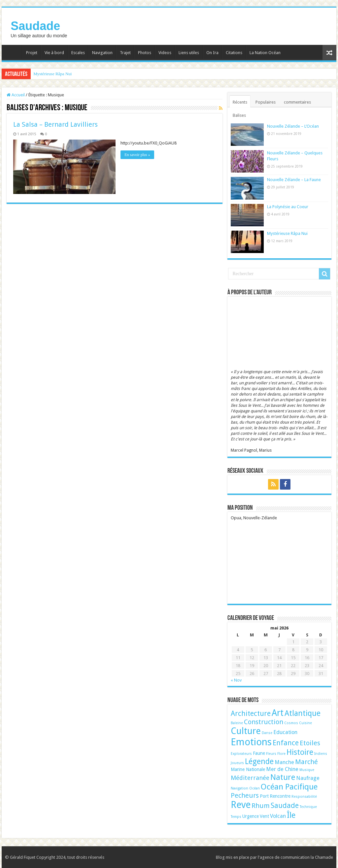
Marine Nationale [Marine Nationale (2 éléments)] (248, 769)
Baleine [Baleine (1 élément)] (237, 723)
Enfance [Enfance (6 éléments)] (286, 743)
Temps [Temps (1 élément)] (236, 817)
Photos (145, 53)
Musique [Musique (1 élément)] (307, 770)
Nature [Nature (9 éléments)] (283, 777)
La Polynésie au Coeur (288, 207)
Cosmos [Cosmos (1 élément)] (291, 723)
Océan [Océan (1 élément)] (254, 788)
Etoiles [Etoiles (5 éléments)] (310, 743)
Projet (32, 53)
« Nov (236, 680)
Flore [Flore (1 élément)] (281, 754)
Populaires (266, 102)
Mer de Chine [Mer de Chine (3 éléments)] (282, 769)
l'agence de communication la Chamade (295, 857)
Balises (239, 115)
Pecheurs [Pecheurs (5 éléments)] (245, 795)
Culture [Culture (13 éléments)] (246, 731)
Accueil (14, 52)
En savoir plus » (137, 155)
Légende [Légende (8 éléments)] (259, 761)
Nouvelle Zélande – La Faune (294, 180)
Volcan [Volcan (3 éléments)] (278, 816)
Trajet (125, 53)
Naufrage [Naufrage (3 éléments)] (308, 778)
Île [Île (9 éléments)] (291, 815)
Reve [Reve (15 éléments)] (241, 805)
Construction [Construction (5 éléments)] (264, 722)
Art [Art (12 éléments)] (278, 713)
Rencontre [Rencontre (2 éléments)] (280, 796)
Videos (165, 53)
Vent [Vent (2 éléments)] (264, 816)
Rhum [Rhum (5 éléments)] (261, 806)
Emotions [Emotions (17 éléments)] (251, 742)
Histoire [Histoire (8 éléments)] (300, 752)
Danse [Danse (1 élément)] (267, 733)
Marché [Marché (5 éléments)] (306, 762)
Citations (234, 53)
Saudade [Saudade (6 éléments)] (285, 805)
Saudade (35, 26)
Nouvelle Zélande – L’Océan (293, 126)
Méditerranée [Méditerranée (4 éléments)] (250, 778)
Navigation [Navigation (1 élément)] (239, 788)
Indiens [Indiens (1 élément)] (321, 754)
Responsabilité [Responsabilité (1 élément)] (304, 797)
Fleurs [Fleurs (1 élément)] (271, 754)
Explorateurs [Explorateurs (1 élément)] (241, 754)
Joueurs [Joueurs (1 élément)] (237, 763)
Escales (78, 53)
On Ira (212, 53)
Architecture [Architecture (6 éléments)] (251, 713)
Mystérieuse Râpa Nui (52, 74)
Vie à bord (54, 53)
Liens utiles (189, 53)
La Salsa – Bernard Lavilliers (55, 124)
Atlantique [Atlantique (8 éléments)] (303, 713)
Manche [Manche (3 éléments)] (284, 762)
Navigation (102, 53)
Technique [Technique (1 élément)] (308, 807)
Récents (240, 102)
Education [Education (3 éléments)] (285, 732)
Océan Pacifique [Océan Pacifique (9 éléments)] (289, 787)
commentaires (297, 102)
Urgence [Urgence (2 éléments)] (251, 816)
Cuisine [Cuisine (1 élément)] (305, 723)
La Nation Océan (265, 53)
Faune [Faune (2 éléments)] (259, 753)
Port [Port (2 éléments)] (264, 796)
